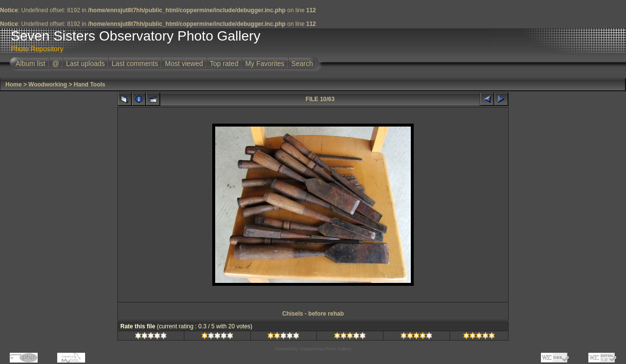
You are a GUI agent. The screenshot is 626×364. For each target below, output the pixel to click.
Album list (31, 64)
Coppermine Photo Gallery (325, 349)
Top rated (224, 64)
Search (302, 64)
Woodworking (48, 85)
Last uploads (85, 64)
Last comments (135, 64)
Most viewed (184, 64)
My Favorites (265, 64)
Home (13, 85)
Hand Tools (89, 85)
